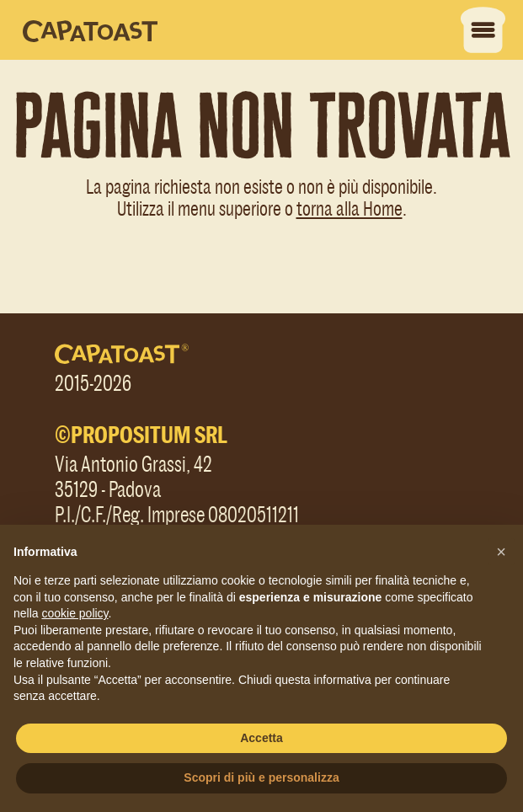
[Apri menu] (487, 30)
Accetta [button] (261, 738)
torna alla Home (350, 208)
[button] (501, 552)
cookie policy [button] (75, 613)
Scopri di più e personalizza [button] (261, 777)
